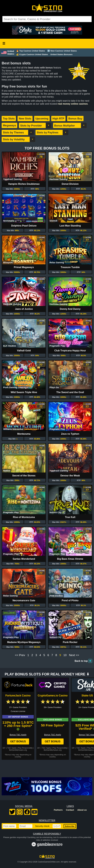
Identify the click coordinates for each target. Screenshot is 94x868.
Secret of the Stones (24, 476)
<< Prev (20, 655)
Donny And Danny (70, 309)
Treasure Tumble (70, 267)
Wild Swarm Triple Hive (24, 392)
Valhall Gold (24, 351)
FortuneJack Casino (18, 696)
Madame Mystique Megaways (24, 642)
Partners (58, 810)
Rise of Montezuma (24, 517)
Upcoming (42, 119)
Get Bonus (18, 741)
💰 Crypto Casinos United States (32, 54)
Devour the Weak (70, 476)
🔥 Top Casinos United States (31, 51)
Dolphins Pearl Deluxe (24, 226)
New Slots (25, 119)
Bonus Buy (75, 119)
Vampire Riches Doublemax (24, 184)
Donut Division (70, 184)
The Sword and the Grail (70, 392)
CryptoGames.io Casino (53, 696)
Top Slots (9, 119)
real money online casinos (73, 104)
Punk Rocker (70, 642)
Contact (70, 810)
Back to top (81, 661)
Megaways (9, 125)
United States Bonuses (61, 54)
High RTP (58, 119)
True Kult (70, 517)
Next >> (74, 655)
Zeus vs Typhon (70, 434)
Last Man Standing (70, 226)
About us (82, 810)
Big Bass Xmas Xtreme (70, 559)
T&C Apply (12, 748)
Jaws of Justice (24, 309)
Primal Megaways (24, 267)
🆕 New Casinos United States (62, 51)
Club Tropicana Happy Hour (70, 351)
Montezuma (24, 434)
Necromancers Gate (24, 600)
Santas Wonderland (24, 559)
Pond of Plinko (70, 600)
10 (65, 655)
